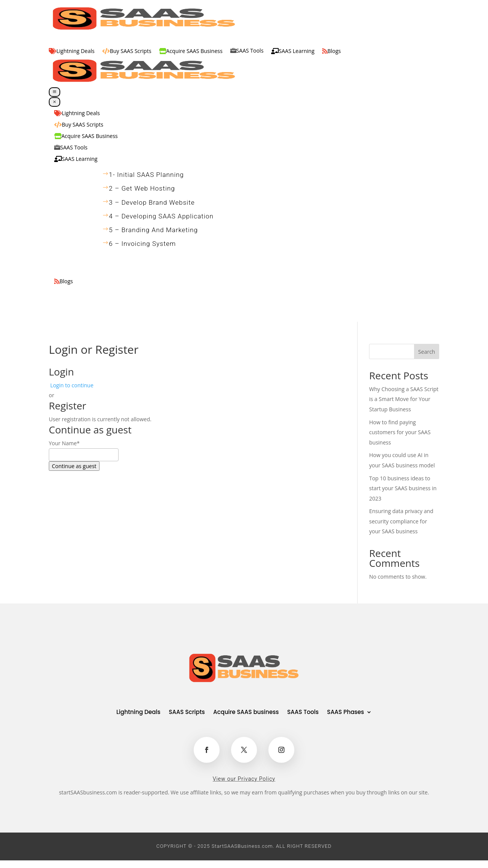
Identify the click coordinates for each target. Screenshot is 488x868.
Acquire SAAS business (246, 713)
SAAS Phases (346, 713)
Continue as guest (74, 466)
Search (427, 352)
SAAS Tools (303, 713)
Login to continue (72, 385)
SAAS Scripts (187, 713)
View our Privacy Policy (244, 779)
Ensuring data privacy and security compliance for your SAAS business (401, 521)
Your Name (64, 443)
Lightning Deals (138, 713)
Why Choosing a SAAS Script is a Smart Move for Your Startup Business (404, 399)
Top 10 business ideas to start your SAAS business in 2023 (403, 488)
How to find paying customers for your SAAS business (400, 432)
